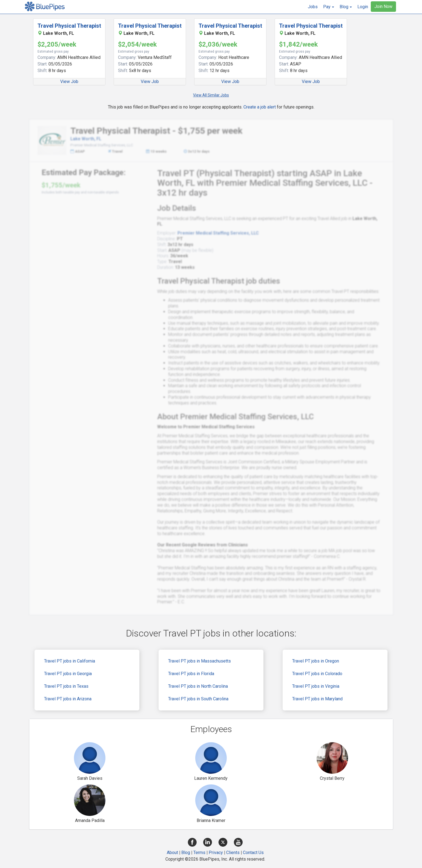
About (172, 853)
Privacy (216, 853)
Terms (199, 853)
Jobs (313, 7)
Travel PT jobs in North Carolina (198, 686)
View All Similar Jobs (211, 95)
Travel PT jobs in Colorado (317, 674)
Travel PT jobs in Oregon (316, 661)
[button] (329, 7)
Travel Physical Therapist (69, 26)
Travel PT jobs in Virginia (316, 686)
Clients (233, 853)
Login (363, 7)
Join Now (383, 6)
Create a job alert (260, 107)
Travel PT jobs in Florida (191, 674)
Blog (186, 853)
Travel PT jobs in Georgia (68, 674)
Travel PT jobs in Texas (66, 686)
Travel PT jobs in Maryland (317, 699)
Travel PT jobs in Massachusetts (199, 661)
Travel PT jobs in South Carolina (198, 699)
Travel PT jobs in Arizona (68, 699)
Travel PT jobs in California (70, 661)
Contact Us (253, 853)
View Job (69, 82)
